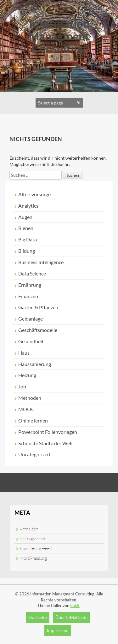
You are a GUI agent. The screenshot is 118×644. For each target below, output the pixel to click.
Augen (25, 217)
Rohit (75, 606)
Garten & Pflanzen (38, 307)
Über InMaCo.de (71, 617)
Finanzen (28, 296)
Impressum (58, 630)
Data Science (32, 273)
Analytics (28, 206)
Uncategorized (34, 454)
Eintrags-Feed (32, 538)
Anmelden (29, 529)
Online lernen (33, 420)
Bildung (27, 251)
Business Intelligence (41, 262)
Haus (24, 353)
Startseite (38, 617)
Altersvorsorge (34, 194)
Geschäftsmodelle (38, 330)
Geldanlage (31, 319)
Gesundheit (31, 341)
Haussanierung (35, 364)
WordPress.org (33, 558)
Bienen (26, 228)
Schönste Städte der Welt (46, 443)
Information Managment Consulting (59, 36)
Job (22, 386)
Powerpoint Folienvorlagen (48, 432)
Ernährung (30, 285)
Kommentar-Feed (36, 548)
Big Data (28, 239)
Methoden (30, 398)
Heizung (27, 375)
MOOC (26, 409)
